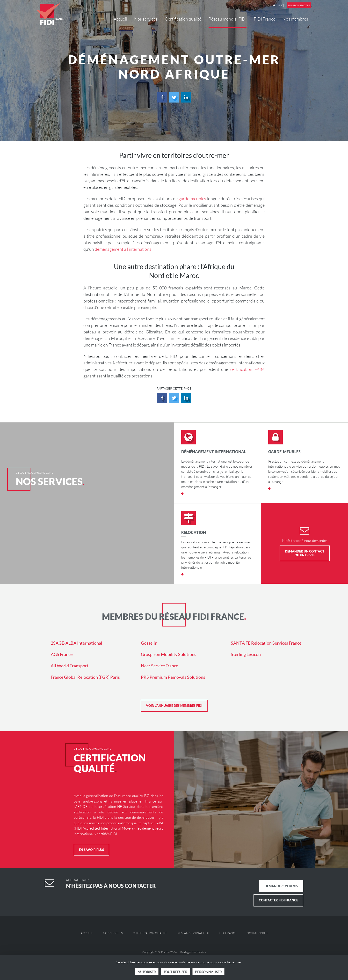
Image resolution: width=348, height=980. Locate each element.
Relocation (194, 532)
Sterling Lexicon (246, 654)
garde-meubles (192, 199)
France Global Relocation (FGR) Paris (85, 677)
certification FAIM (247, 369)
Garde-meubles (284, 452)
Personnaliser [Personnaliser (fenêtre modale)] (208, 972)
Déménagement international (214, 452)
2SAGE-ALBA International (76, 643)
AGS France (62, 654)
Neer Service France (159, 666)
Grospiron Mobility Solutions (169, 654)
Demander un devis (281, 886)
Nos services (146, 19)
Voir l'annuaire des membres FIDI (174, 706)
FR (274, 5)
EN (280, 5)
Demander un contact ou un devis (305, 553)
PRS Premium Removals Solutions (173, 677)
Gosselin (149, 643)
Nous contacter (299, 5)
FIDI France (265, 19)
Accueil (120, 19)
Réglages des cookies (193, 952)
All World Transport (70, 666)
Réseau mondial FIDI (228, 19)
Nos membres (295, 19)
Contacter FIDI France (278, 900)
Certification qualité (183, 19)
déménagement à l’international (124, 249)
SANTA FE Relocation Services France (266, 643)
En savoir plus (91, 850)
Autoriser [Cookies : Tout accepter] (147, 972)
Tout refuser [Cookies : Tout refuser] (175, 972)
